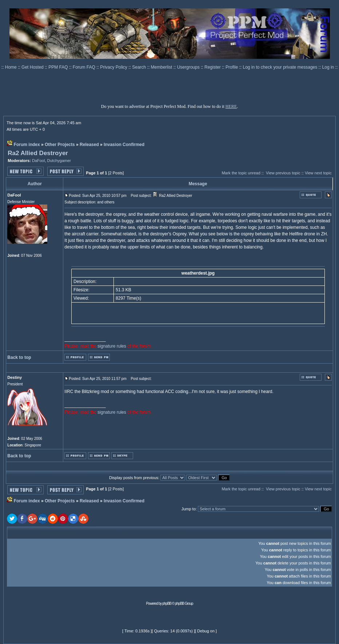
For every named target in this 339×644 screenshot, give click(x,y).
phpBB (167, 604)
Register (213, 67)
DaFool (38, 161)
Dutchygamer (59, 161)
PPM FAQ (59, 67)
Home (11, 67)
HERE (231, 106)
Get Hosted (33, 67)
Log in (328, 67)
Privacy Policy (114, 67)
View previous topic (283, 173)
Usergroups (189, 67)
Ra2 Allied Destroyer (38, 153)
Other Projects (60, 145)
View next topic (318, 173)
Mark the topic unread (241, 173)
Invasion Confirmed (124, 145)
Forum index (27, 145)
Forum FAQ (85, 67)
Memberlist (162, 67)
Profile (232, 67)
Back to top (19, 357)
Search (139, 67)
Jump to (189, 509)
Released (89, 145)
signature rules (112, 346)
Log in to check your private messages (280, 67)
